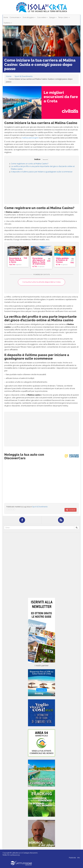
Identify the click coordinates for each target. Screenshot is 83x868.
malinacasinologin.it (30, 138)
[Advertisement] (41, 188)
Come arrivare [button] (15, 17)
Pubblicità (72, 858)
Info (79, 858)
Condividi (71, 510)
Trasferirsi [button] (8, 23)
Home (6, 17)
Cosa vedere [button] (42, 17)
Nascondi (45, 160)
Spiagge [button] (53, 17)
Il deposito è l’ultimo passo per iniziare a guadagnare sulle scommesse (42, 172)
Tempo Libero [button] (64, 17)
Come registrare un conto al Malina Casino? (30, 164)
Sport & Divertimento (24, 76)
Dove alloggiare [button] (29, 17)
